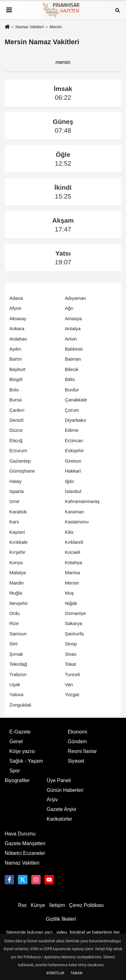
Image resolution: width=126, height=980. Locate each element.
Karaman (75, 512)
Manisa (73, 572)
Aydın (15, 349)
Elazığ (16, 440)
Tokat (71, 664)
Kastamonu (77, 522)
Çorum (72, 410)
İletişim (57, 905)
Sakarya (74, 623)
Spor (15, 771)
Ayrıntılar (55, 973)
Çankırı (17, 410)
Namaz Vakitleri (30, 27)
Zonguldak (20, 705)
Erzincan (74, 440)
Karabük (18, 512)
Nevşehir (19, 603)
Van (69, 684)
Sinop (71, 644)
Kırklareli (74, 542)
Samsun (18, 634)
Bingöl (16, 379)
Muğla (16, 593)
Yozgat (72, 694)
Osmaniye (76, 613)
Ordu (15, 613)
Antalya (73, 328)
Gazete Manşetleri (25, 843)
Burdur (72, 390)
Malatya (18, 572)
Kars (14, 522)
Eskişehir (75, 450)
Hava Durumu (20, 834)
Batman (73, 359)
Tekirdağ (18, 664)
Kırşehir (18, 552)
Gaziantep (20, 461)
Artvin (71, 339)
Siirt (13, 644)
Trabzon (18, 674)
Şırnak (16, 654)
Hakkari (73, 471)
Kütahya (74, 562)
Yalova (16, 694)
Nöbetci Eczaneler (25, 853)
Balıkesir (74, 349)
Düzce (16, 430)
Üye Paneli (59, 780)
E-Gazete (20, 732)
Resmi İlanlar (82, 751)
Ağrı (69, 308)
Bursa (15, 400)
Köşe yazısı (22, 751)
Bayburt (18, 369)
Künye (38, 905)
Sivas (71, 654)
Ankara (17, 328)
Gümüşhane (22, 471)
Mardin (17, 583)
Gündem (77, 742)
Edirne (72, 430)
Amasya (73, 318)
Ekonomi (78, 732)
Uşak (15, 684)
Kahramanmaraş (82, 501)
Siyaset (76, 761)
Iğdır (70, 481)
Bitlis (70, 379)
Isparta (17, 491)
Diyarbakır (76, 420)
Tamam (76, 973)
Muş (69, 593)
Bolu (14, 390)
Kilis (69, 532)
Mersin (72, 583)
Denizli (16, 420)
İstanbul (73, 491)
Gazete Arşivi (61, 809)
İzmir (15, 501)
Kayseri (17, 532)
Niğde (71, 603)
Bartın (16, 359)
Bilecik (72, 369)
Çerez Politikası (86, 905)
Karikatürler (59, 819)
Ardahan (18, 339)
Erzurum (18, 450)
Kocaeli (73, 552)
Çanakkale (76, 400)
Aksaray (18, 318)
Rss (22, 905)
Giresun (73, 461)
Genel (16, 742)
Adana (16, 298)
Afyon (15, 308)
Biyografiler (17, 780)
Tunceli (73, 674)
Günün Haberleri (65, 790)
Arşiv (52, 800)
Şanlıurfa (74, 634)
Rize (14, 623)
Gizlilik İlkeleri (61, 919)
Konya (16, 562)
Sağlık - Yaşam (26, 761)
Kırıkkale (18, 542)
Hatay (15, 481)
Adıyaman (76, 298)
